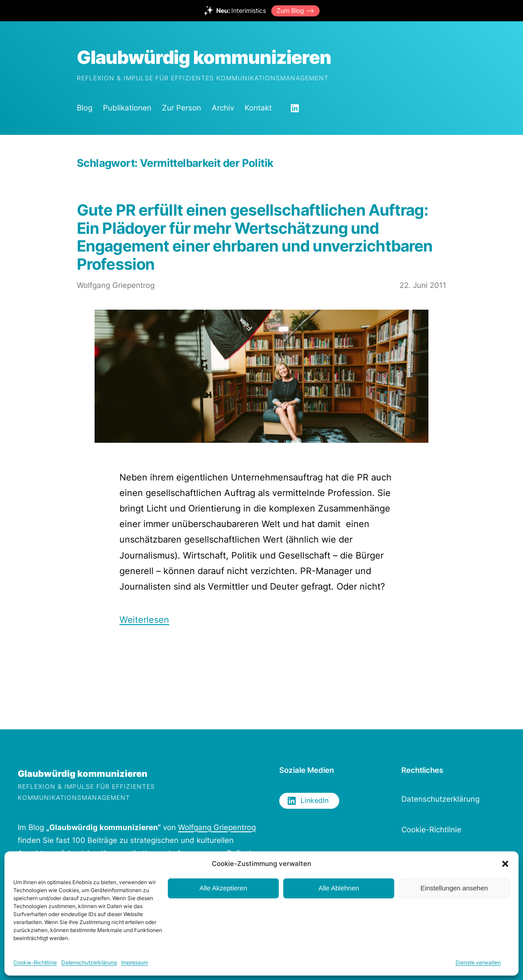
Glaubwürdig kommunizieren (204, 57)
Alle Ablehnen (339, 888)
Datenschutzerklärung (89, 962)
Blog (85, 108)
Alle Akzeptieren (223, 888)
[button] (505, 864)
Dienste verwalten (478, 962)
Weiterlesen (144, 620)
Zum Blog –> (295, 10)
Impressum (135, 962)
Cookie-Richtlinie (35, 962)
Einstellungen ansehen (454, 888)
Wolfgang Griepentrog (217, 827)
